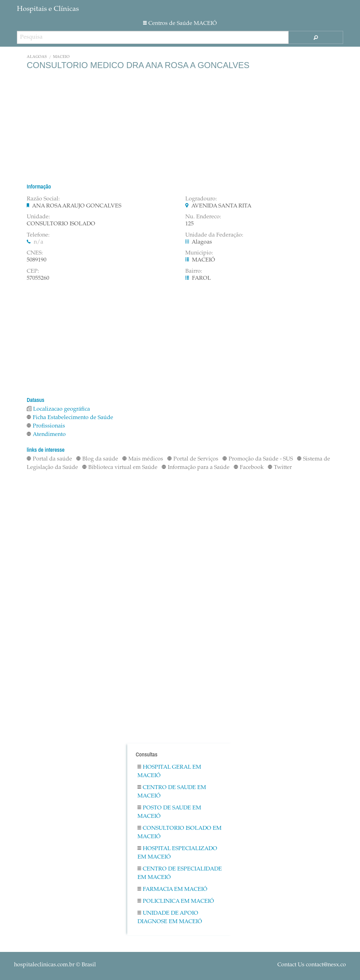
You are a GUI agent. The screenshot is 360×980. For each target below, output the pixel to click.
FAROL (201, 278)
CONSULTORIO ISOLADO (61, 224)
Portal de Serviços (193, 459)
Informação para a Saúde (196, 468)
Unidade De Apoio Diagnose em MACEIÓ (170, 918)
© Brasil (55, 965)
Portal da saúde (49, 459)
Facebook (249, 468)
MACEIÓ (61, 57)
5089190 (37, 260)
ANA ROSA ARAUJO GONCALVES (77, 206)
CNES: (35, 253)
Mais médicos (143, 459)
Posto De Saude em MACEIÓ (169, 812)
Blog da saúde (97, 459)
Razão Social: (43, 199)
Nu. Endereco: (203, 217)
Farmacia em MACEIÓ (172, 889)
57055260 (38, 278)
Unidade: (38, 217)
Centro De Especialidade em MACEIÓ (180, 873)
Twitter (280, 468)
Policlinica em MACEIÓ (176, 901)
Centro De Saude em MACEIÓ (172, 792)
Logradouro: (201, 199)
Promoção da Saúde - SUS (258, 459)
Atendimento (46, 435)
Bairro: (194, 271)
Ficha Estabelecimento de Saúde (70, 418)
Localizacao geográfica (58, 409)
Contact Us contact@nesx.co (312, 965)
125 (189, 224)
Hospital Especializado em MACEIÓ (177, 853)
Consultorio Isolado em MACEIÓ (179, 833)
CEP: (33, 271)
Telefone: (38, 235)
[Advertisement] (180, 126)
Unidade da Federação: (214, 235)
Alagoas (37, 57)
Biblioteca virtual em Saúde (120, 468)
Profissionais (46, 426)
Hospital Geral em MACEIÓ (169, 772)
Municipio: (199, 253)
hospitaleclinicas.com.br (44, 965)
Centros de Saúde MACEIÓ (180, 24)
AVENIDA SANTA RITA (221, 206)
